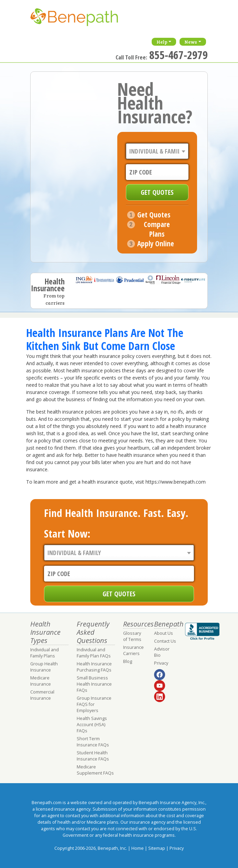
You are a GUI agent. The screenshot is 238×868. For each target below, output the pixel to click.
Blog (128, 661)
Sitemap (157, 848)
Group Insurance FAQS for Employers (94, 704)
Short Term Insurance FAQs (93, 742)
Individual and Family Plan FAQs (94, 653)
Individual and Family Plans (45, 653)
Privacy (161, 663)
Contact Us (165, 641)
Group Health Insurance (44, 667)
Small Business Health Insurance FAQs (94, 684)
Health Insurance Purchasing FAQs (94, 667)
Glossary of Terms (132, 636)
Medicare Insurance (41, 681)
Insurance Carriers (133, 650)
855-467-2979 (178, 55)
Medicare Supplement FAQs (95, 770)
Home (138, 848)
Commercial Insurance (42, 695)
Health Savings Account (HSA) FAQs (92, 725)
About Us (164, 633)
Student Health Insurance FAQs (93, 756)
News (191, 42)
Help (162, 42)
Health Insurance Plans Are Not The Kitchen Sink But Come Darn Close (105, 339)
